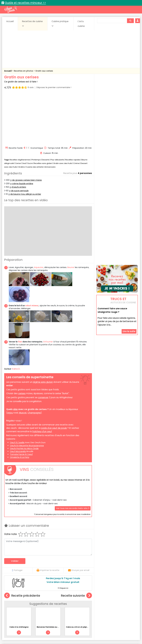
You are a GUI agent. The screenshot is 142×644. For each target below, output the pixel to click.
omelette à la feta (20, 407)
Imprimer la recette (48, 520)
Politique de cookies (34, 636)
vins (15, 359)
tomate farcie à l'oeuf (21, 404)
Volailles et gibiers (72, 614)
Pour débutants (57, 110)
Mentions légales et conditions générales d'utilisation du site (75, 633)
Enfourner (48, 292)
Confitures (79, 606)
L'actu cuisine (81, 24)
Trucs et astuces (110, 600)
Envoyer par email (79, 520)
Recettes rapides (73, 110)
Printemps (36, 110)
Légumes (110, 609)
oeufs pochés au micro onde (24, 398)
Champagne (34, 363)
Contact (40, 633)
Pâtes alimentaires (26, 611)
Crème (76, 113)
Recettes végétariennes (20, 110)
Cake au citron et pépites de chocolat (84, 577)
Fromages (86, 609)
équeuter (39, 217)
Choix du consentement (108, 636)
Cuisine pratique (60, 23)
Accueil (10, 21)
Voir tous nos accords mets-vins (73, 458)
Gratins (21, 117)
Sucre (30, 113)
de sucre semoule (20, 141)
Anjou (10, 363)
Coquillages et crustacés (114, 606)
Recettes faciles (33, 600)
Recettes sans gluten (43, 113)
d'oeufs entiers (19, 137)
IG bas (99, 609)
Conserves (93, 606)
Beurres (41, 606)
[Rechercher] (130, 21)
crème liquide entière (23, 134)
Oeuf (24, 113)
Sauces (65, 611)
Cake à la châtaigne (19, 577)
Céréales (66, 606)
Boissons (53, 606)
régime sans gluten (43, 332)
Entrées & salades (31, 609)
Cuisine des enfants (35, 117)
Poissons (43, 611)
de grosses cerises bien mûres (27, 130)
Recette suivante (76, 546)
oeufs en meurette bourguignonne (27, 396)
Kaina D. (16, 319)
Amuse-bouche (25, 606)
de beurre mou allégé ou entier (26, 144)
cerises (22, 344)
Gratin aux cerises (44, 71)
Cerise (18, 113)
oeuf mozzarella (18, 401)
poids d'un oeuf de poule (54, 378)
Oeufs (122, 609)
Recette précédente (22, 546)
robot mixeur (32, 256)
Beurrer (71, 217)
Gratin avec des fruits (63, 113)
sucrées (99, 611)
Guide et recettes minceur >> (25, 3)
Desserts (46, 110)
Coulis (133, 606)
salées (54, 611)
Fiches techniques (85, 600)
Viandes (111, 611)
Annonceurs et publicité (21, 633)
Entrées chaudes (52, 609)
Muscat (23, 363)
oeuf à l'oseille (17, 393)
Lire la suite (129, 315)
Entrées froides (71, 609)
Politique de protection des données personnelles (70, 636)
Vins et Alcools (125, 611)
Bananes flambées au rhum (50, 577)
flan (20, 292)
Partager (17, 520)
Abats (11, 606)
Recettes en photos (24, 71)
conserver (43, 347)
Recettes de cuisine (32, 23)
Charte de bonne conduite (119, 633)
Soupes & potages (82, 611)
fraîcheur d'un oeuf (42, 381)
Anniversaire (50, 117)
